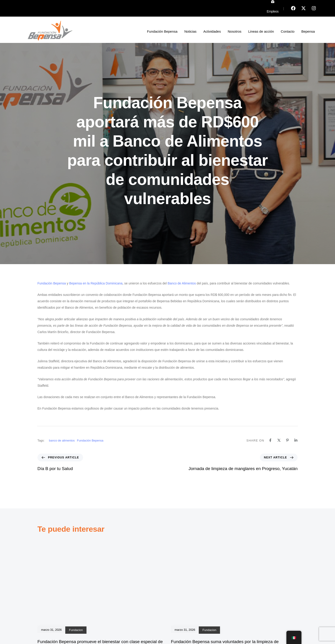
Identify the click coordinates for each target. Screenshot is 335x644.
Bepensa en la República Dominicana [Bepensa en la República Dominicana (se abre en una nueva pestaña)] (96, 283)
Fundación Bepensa (162, 31)
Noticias (190, 31)
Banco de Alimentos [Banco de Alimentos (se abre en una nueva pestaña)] (182, 283)
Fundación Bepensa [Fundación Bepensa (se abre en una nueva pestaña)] (52, 283)
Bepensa (308, 31)
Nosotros (235, 31)
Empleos (273, 11)
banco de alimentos (62, 440)
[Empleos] (273, 2)
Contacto (288, 31)
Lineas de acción (261, 31)
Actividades (212, 31)
